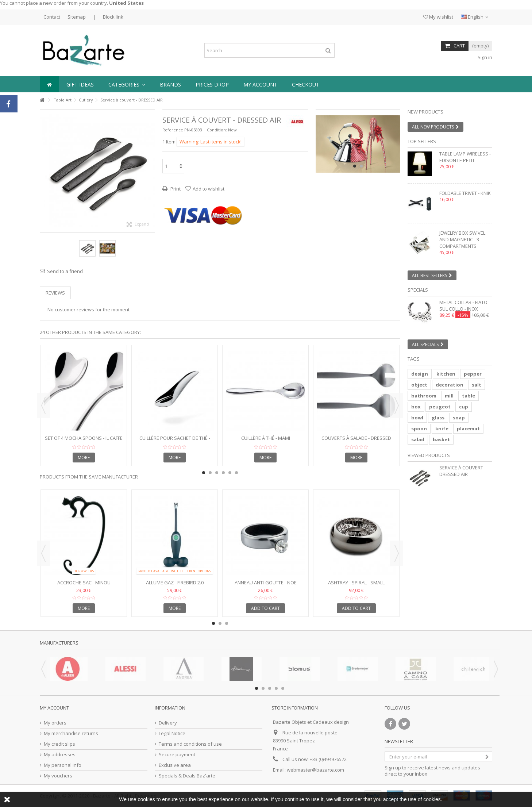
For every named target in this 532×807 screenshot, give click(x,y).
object (419, 385)
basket (441, 439)
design (420, 374)
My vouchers (58, 776)
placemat (468, 429)
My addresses (60, 755)
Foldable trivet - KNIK (465, 193)
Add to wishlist (209, 189)
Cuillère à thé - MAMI (266, 438)
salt (477, 385)
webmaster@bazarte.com (315, 770)
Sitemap (77, 17)
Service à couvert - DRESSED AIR (462, 471)
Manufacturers (59, 643)
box (416, 407)
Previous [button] (43, 406)
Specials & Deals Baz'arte (187, 776)
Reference (173, 130)
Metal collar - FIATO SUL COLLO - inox (463, 305)
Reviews (55, 293)
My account (54, 708)
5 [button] (230, 473)
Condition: (217, 130)
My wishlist (438, 17)
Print (175, 189)
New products (425, 112)
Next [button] (397, 406)
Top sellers (422, 141)
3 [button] (217, 473)
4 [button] (223, 473)
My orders (55, 723)
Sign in (484, 57)
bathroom (424, 396)
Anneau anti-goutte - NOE (266, 583)
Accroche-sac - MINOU (84, 583)
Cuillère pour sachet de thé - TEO (175, 441)
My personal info (63, 765)
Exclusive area (175, 765)
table (469, 396)
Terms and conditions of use (190, 744)
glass (438, 418)
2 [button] (361, 166)
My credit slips (59, 744)
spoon (419, 429)
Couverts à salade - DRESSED (356, 438)
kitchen (446, 374)
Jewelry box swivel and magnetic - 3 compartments (462, 239)
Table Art (63, 100)
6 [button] (236, 473)
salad (418, 439)
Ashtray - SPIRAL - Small (356, 583)
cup (464, 407)
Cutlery (86, 100)
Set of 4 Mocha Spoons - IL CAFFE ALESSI (84, 441)
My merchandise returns (71, 733)
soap (459, 418)
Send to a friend (65, 271)
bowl (417, 418)
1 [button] (355, 166)
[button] (127, 84)
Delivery (168, 723)
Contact (52, 17)
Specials (418, 290)
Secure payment (177, 755)
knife (442, 429)
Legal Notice (172, 733)
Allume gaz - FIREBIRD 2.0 (175, 583)
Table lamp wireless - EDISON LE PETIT (465, 157)
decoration (450, 385)
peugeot (440, 407)
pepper (473, 374)
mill (449, 396)
